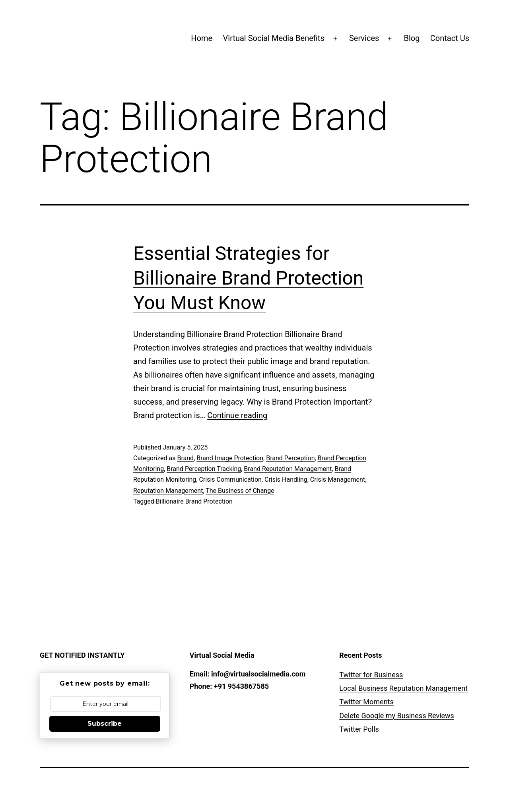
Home (202, 38)
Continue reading (237, 415)
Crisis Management (338, 480)
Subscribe (105, 724)
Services (364, 38)
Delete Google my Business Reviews (397, 716)
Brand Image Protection (230, 458)
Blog (412, 38)
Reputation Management (168, 491)
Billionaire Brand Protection (194, 501)
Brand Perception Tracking (204, 469)
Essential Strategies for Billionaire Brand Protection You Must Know (248, 278)
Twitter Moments (366, 702)
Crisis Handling (286, 480)
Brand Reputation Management (288, 469)
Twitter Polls (359, 729)
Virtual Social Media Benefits (274, 38)
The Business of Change (240, 491)
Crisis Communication (230, 480)
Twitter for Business (371, 675)
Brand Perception (290, 458)
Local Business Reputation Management (403, 688)
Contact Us (450, 38)
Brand (185, 458)
